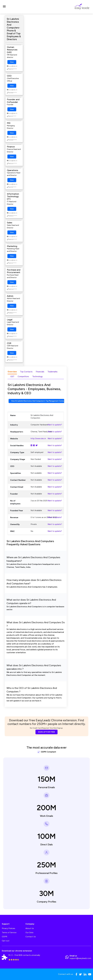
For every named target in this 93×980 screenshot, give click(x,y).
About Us (30, 928)
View (12, 62)
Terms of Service (9, 932)
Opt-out (6, 941)
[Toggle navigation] (4, 7)
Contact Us (31, 937)
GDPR (4, 937)
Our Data (29, 932)
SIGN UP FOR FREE (46, 732)
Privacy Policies (8, 928)
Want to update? (55, 425)
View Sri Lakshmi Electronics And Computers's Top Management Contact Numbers (38, 401)
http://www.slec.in (38, 439)
